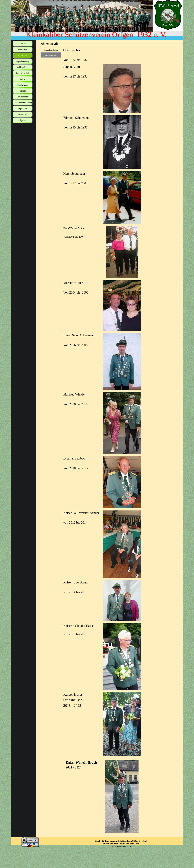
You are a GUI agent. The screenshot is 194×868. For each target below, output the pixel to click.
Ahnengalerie (51, 55)
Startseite (23, 44)
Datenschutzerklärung (23, 103)
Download (23, 114)
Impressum (23, 109)
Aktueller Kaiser (51, 50)
